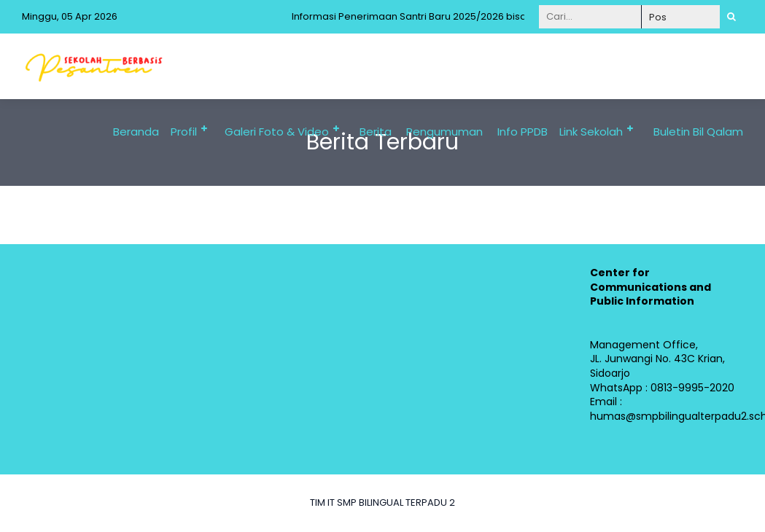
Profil (184, 132)
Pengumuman (444, 132)
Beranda (136, 132)
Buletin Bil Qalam (698, 132)
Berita (376, 132)
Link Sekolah (591, 132)
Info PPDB (523, 132)
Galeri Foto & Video (277, 132)
